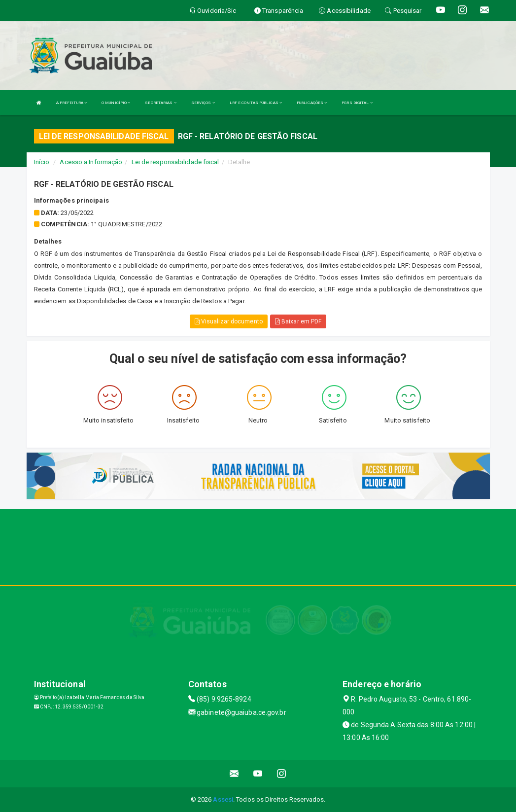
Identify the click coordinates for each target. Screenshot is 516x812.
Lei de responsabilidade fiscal (175, 162)
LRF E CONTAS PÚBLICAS (256, 103)
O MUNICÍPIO (116, 103)
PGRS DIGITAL (357, 103)
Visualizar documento (229, 321)
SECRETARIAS (160, 103)
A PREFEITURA (71, 103)
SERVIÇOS (203, 103)
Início (42, 162)
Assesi (223, 799)
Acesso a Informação (91, 162)
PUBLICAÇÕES (312, 103)
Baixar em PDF (298, 321)
